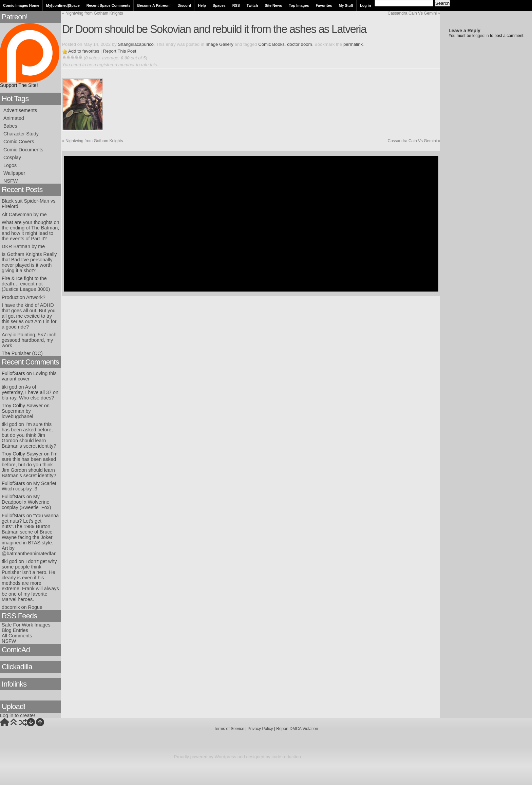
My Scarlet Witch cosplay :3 (29, 486)
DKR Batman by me (23, 246)
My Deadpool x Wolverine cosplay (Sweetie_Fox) (26, 502)
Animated (14, 118)
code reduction (286, 757)
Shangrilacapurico (136, 44)
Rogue (35, 607)
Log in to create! (17, 715)
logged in (481, 36)
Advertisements (20, 110)
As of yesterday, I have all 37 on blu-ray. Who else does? (30, 392)
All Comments (17, 636)
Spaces (219, 5)
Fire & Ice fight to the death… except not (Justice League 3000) (26, 284)
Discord (184, 5)
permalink (353, 44)
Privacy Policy (260, 729)
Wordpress (226, 757)
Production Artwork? (24, 297)
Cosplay (12, 157)
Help (202, 5)
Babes (10, 126)
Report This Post (119, 51)
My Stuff (346, 5)
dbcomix (11, 607)
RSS (236, 5)
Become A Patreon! (154, 5)
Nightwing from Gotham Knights (92, 13)
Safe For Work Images (26, 625)
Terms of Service (229, 729)
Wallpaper (14, 173)
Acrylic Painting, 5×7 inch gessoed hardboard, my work (29, 340)
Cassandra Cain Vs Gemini (414, 13)
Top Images (299, 5)
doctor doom (299, 44)
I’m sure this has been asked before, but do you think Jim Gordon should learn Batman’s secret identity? (29, 435)
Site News (273, 5)
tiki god (9, 387)
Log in (365, 5)
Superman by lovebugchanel (17, 414)
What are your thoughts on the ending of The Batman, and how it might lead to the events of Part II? (31, 230)
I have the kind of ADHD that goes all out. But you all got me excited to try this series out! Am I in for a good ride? (29, 316)
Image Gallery (220, 44)
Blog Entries (15, 630)
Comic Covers (19, 142)
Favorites (324, 5)
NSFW (11, 181)
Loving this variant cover (29, 376)
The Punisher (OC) (22, 353)
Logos (10, 165)
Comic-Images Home (21, 5)
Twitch (252, 5)
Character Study (21, 134)
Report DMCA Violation (297, 729)
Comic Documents (23, 150)
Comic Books (271, 44)
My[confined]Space (63, 5)
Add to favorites (84, 51)
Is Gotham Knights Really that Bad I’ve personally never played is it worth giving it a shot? (29, 262)
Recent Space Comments (109, 5)
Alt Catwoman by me (24, 214)
